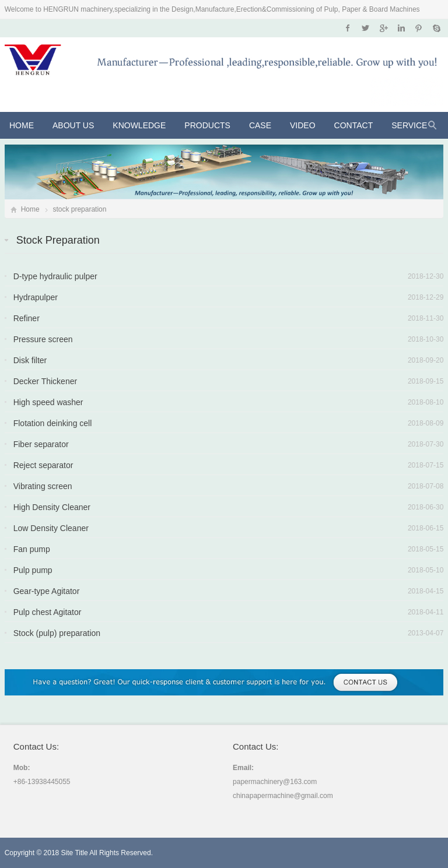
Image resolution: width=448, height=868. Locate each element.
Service (409, 125)
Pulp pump (33, 570)
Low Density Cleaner (51, 528)
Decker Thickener (45, 381)
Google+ (383, 28)
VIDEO (303, 125)
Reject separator (43, 465)
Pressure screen (43, 339)
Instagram (401, 28)
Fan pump (32, 549)
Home (22, 125)
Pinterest (419, 28)
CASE (260, 125)
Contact (354, 125)
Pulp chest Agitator (48, 612)
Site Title (75, 853)
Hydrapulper (36, 297)
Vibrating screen (43, 486)
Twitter (365, 28)
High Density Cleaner (52, 507)
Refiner (27, 318)
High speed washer (48, 402)
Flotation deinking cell (53, 423)
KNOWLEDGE (139, 125)
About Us (73, 125)
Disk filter (30, 360)
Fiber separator (41, 444)
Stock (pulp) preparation (57, 633)
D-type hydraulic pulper (55, 276)
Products (207, 125)
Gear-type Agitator (47, 591)
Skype (436, 28)
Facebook (348, 28)
